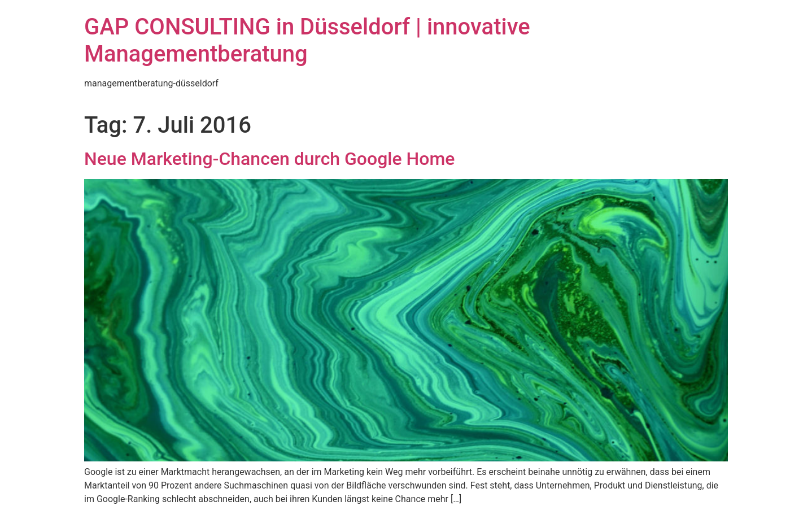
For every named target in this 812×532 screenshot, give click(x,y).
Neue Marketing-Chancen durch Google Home (269, 159)
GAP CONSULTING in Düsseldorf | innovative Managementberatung (307, 40)
